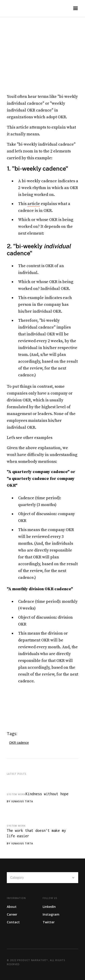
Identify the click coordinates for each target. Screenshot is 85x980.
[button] (75, 8)
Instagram (51, 914)
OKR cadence (19, 743)
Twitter (49, 922)
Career (12, 914)
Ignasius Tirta (22, 801)
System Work (16, 794)
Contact (13, 922)
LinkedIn (49, 907)
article (34, 204)
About (12, 907)
